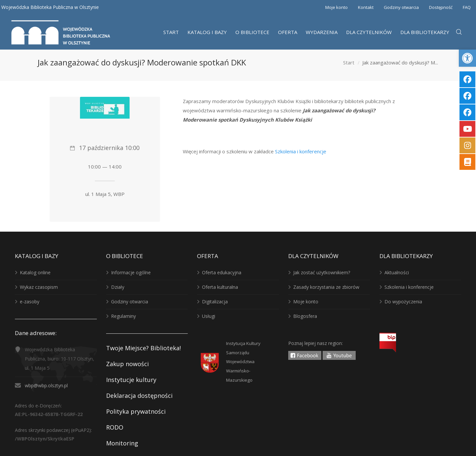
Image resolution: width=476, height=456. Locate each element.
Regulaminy (123, 316)
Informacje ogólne (131, 272)
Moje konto (337, 7)
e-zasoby (30, 302)
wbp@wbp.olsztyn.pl (46, 385)
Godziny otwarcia (401, 7)
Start (349, 62)
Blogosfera (305, 316)
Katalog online (35, 272)
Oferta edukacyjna (222, 272)
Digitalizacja (215, 302)
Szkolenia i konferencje (301, 151)
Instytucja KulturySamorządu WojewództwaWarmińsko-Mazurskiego (243, 362)
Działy (118, 287)
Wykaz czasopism (39, 287)
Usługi (209, 316)
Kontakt (366, 7)
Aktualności (397, 272)
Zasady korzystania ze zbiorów (326, 287)
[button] (467, 58)
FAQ (467, 7)
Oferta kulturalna (220, 287)
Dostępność (441, 7)
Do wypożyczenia (403, 302)
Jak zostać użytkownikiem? (322, 272)
